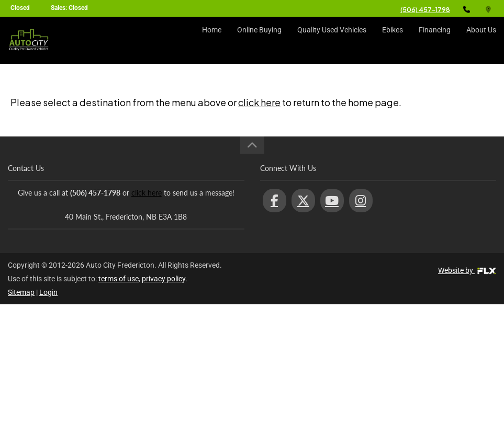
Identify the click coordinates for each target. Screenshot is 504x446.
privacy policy (164, 279)
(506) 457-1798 (425, 10)
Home (212, 40)
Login (48, 292)
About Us (481, 40)
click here (259, 102)
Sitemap (21, 292)
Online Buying (259, 40)
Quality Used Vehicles (332, 40)
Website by (467, 270)
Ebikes (393, 40)
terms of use (119, 279)
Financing (435, 40)
